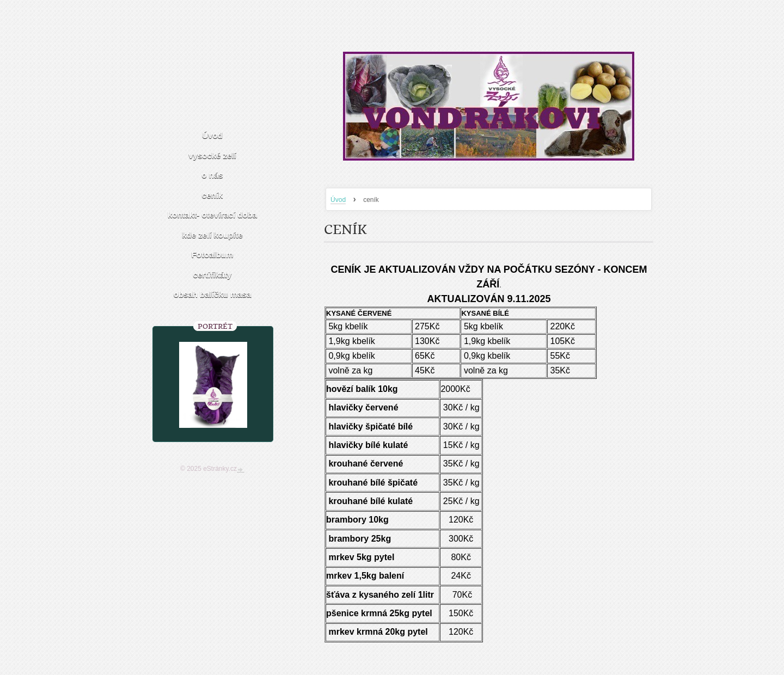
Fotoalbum (213, 254)
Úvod (338, 200)
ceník (212, 195)
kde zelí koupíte (212, 235)
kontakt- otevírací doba (212, 215)
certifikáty (213, 275)
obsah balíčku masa (213, 294)
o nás (212, 175)
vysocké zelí (212, 155)
